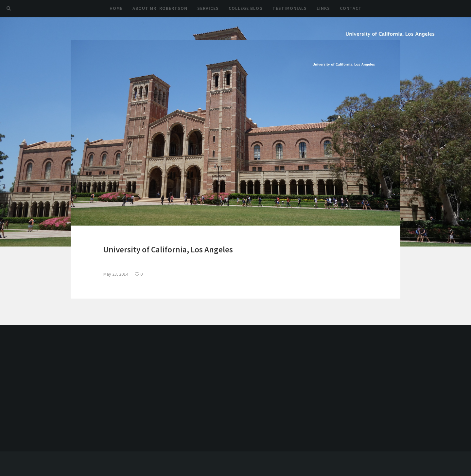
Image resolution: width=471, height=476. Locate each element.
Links (323, 8)
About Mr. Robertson (160, 8)
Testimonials (290, 8)
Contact (351, 8)
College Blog (246, 8)
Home (116, 8)
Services (208, 8)
